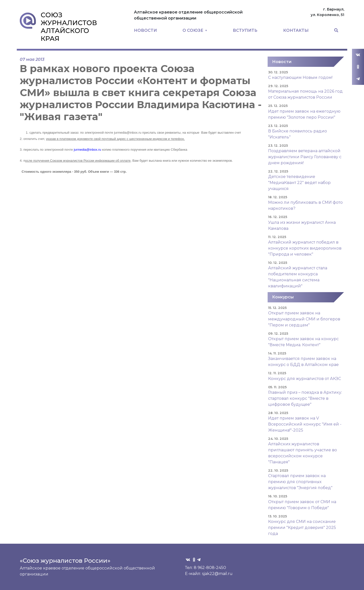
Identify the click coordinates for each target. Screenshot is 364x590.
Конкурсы (283, 297)
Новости (282, 62)
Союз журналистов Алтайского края (58, 27)
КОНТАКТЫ (296, 30)
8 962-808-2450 (210, 568)
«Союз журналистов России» (65, 561)
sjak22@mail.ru (217, 574)
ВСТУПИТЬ (245, 30)
